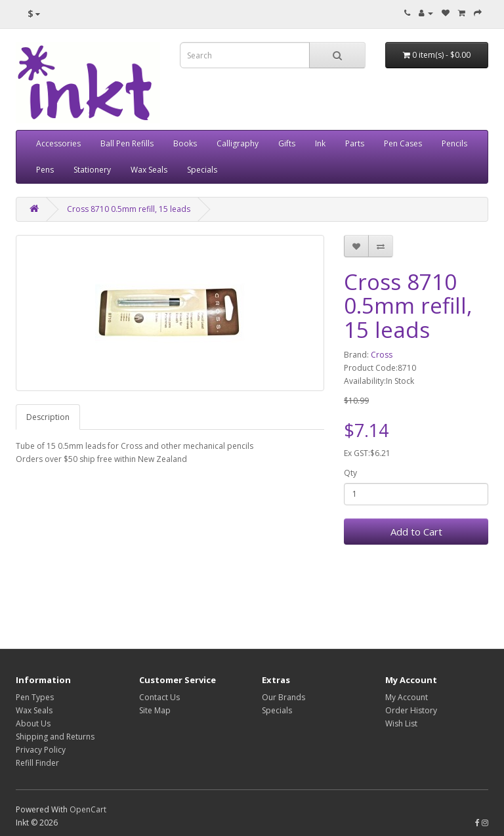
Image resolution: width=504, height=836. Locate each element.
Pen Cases (403, 143)
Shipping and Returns (55, 737)
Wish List (401, 723)
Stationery (92, 170)
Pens (45, 170)
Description (48, 417)
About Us (33, 723)
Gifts (287, 143)
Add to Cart (416, 532)
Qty (350, 473)
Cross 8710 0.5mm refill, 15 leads (129, 209)
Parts (355, 143)
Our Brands (283, 697)
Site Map (155, 710)
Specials (202, 170)
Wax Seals (149, 170)
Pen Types (35, 697)
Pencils (454, 143)
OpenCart (88, 809)
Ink (320, 143)
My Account (407, 697)
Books (185, 143)
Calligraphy (238, 143)
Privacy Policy (41, 750)
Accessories (58, 143)
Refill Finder (37, 763)
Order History (411, 710)
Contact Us (159, 697)
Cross (382, 355)
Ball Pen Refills (127, 143)
